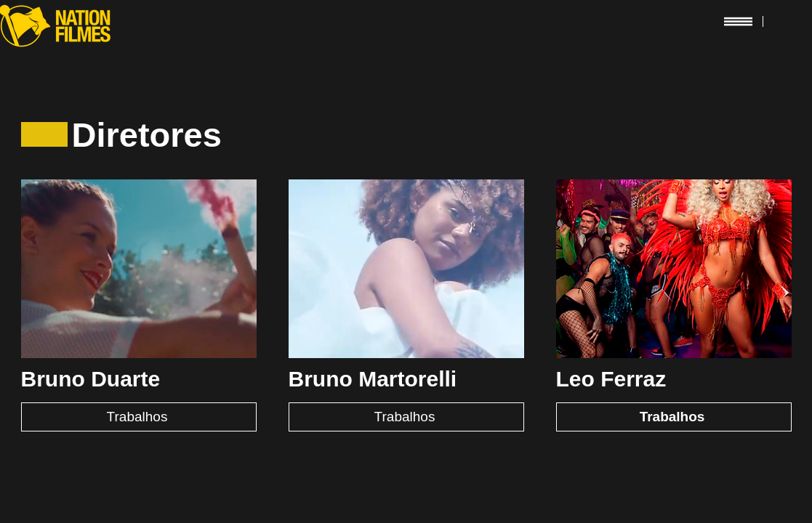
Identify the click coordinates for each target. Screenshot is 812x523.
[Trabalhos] (139, 417)
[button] (738, 21)
